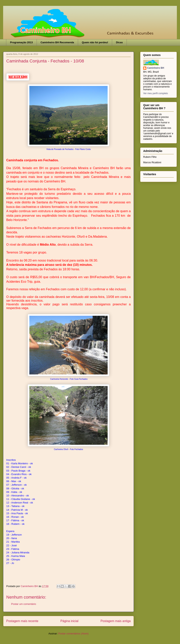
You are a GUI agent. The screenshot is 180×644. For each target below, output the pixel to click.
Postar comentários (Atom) (73, 634)
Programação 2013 (22, 42)
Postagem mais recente (22, 621)
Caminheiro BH (156, 68)
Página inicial (69, 621)
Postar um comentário (24, 604)
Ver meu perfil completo (156, 93)
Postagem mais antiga (116, 621)
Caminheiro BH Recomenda (57, 42)
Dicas (119, 42)
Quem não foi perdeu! (95, 42)
